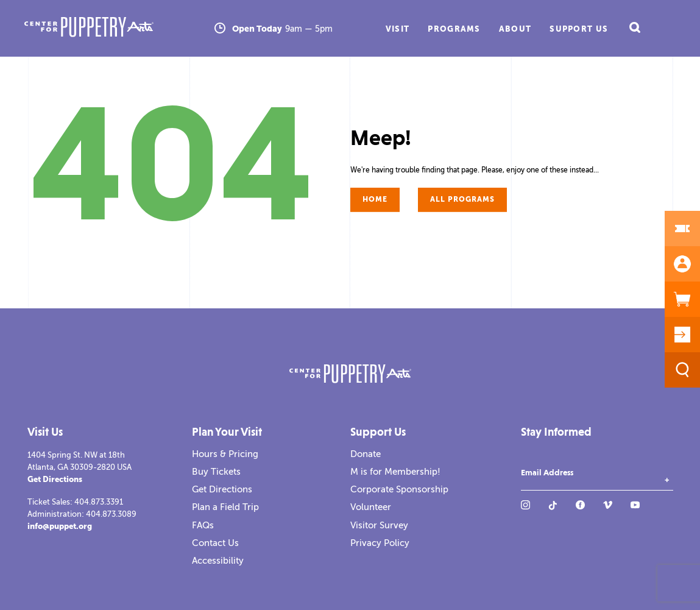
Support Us (579, 29)
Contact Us (215, 543)
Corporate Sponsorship (399, 489)
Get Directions (55, 479)
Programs (454, 29)
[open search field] (634, 28)
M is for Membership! (395, 472)
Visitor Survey (379, 525)
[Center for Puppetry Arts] (116, 28)
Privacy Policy (380, 543)
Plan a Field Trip (225, 507)
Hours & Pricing (225, 454)
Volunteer (371, 507)
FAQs (203, 525)
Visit (398, 29)
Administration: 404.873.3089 (82, 514)
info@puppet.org (60, 526)
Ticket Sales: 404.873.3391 (75, 502)
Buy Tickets (216, 472)
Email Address (547, 473)
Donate (366, 454)
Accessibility (218, 561)
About (515, 29)
